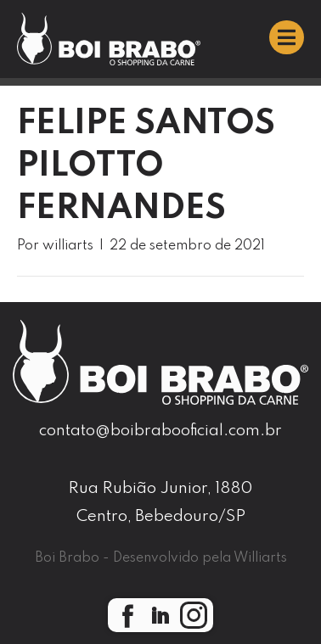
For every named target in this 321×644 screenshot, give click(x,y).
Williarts (260, 558)
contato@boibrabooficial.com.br (160, 431)
